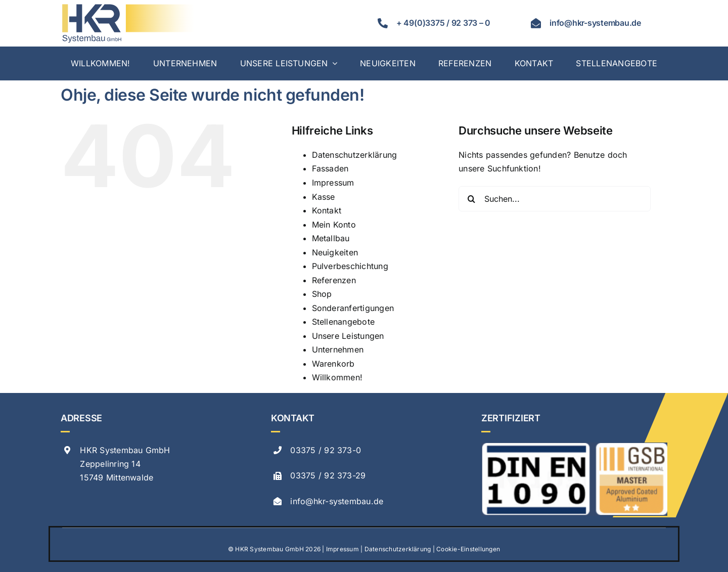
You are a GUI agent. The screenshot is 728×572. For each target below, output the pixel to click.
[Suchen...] (555, 199)
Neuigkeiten (335, 252)
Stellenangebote (344, 322)
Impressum (333, 183)
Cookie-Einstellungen (468, 549)
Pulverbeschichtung (350, 266)
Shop (322, 294)
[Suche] (471, 199)
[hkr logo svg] (127, 7)
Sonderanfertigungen (353, 308)
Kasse (324, 197)
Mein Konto (334, 225)
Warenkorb (333, 364)
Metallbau (331, 238)
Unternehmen (338, 349)
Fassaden (330, 168)
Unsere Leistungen (348, 336)
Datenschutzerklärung (355, 155)
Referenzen (334, 280)
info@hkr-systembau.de (337, 501)
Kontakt (327, 210)
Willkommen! (337, 377)
